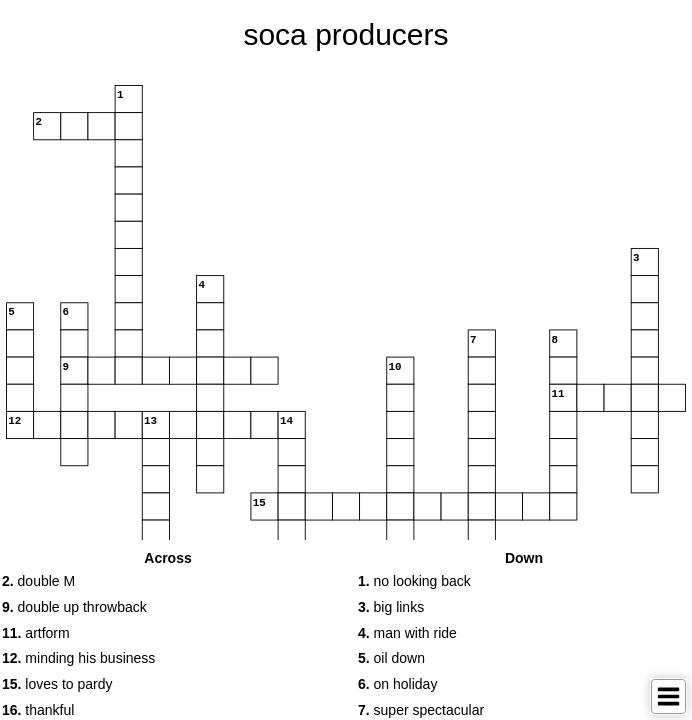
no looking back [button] (414, 581)
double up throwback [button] (74, 607)
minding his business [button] (78, 658)
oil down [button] (391, 658)
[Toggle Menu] (668, 696)
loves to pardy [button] (57, 684)
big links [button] (391, 607)
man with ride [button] (407, 633)
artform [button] (36, 633)
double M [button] (38, 581)
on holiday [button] (397, 684)
